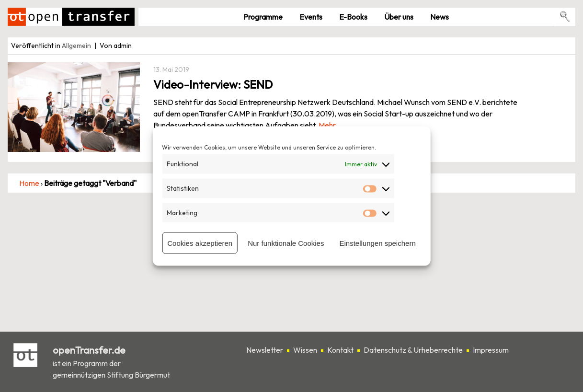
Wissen (305, 350)
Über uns (399, 17)
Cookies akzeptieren (200, 243)
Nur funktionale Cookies (286, 243)
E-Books (353, 17)
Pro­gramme (263, 17)
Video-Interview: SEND (213, 84)
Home (29, 183)
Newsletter (265, 350)
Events (311, 17)
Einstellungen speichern (377, 243)
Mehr (327, 125)
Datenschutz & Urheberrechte (413, 350)
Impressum (491, 350)
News (440, 17)
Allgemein (76, 46)
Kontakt (340, 350)
